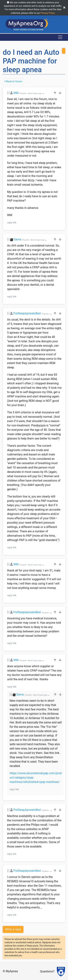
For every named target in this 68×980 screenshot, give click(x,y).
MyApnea (12, 971)
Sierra (17, 239)
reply (10, 223)
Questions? (47, 971)
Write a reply (13, 929)
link (15, 223)
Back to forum (13, 81)
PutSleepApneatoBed (27, 313)
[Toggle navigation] (60, 37)
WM (16, 93)
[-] (8, 93)
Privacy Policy (48, 13)
